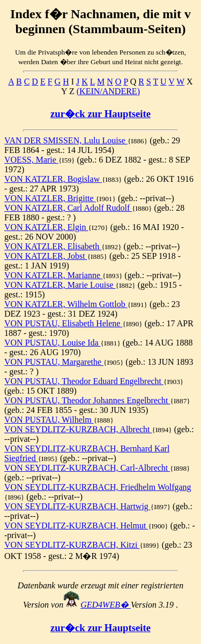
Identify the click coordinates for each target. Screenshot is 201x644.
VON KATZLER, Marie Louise (60, 285)
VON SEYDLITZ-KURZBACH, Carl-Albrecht (87, 468)
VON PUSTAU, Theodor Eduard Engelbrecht (84, 381)
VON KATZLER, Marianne (53, 275)
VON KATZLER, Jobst (46, 256)
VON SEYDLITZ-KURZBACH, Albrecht (78, 429)
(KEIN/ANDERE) (108, 91)
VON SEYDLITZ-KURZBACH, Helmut (76, 526)
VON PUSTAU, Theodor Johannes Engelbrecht (87, 400)
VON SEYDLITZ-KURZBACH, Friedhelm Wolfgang (98, 487)
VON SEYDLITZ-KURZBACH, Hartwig (77, 506)
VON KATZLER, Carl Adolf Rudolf (68, 208)
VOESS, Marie (31, 160)
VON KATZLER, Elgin (46, 227)
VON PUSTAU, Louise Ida (53, 343)
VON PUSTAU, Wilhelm (49, 420)
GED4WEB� (106, 605)
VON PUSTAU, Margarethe (54, 362)
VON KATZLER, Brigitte (50, 198)
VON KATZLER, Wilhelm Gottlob (66, 304)
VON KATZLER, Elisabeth (53, 246)
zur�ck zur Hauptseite (100, 114)
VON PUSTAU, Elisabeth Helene (63, 323)
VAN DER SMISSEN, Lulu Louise (66, 140)
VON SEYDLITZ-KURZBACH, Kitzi (72, 545)
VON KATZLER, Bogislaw (53, 179)
